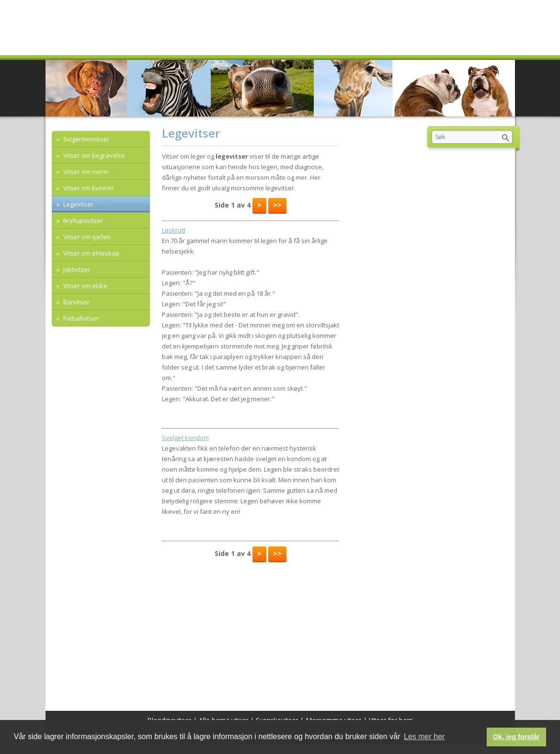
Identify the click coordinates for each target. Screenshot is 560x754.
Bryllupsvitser (82, 220)
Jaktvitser (76, 269)
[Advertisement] (251, 634)
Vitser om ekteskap (91, 253)
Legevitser (78, 204)
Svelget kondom (185, 438)
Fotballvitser (80, 318)
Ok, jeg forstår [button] (516, 737)
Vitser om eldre (85, 286)
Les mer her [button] (424, 737)
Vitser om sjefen (86, 237)
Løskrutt (174, 230)
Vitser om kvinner (88, 188)
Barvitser (76, 302)
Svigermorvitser (86, 139)
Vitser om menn (85, 172)
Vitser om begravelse (93, 155)
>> (277, 205)
